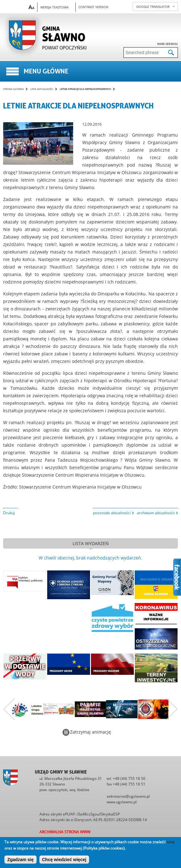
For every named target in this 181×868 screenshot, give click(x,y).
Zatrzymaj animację (90, 732)
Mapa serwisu (168, 44)
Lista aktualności (42, 89)
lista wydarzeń (91, 543)
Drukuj (9, 513)
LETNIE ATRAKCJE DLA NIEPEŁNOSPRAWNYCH (85, 89)
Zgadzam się (20, 860)
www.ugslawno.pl (122, 802)
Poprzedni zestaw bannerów (9, 709)
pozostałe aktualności (112, 513)
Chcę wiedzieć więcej (64, 860)
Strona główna (13, 89)
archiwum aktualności (156, 513)
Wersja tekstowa (54, 7)
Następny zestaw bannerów (172, 709)
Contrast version (93, 7)
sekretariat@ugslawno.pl (128, 796)
